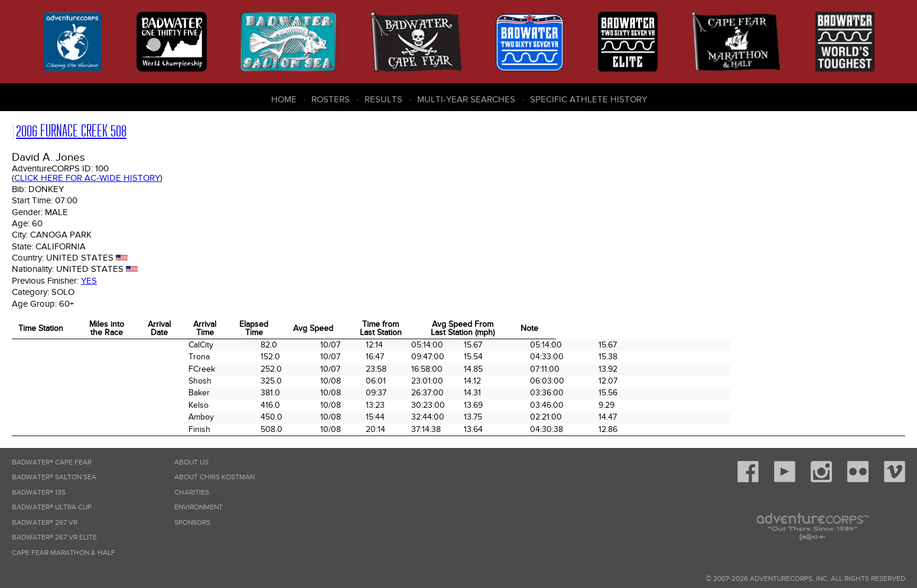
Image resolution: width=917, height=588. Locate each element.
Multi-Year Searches (466, 99)
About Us (191, 462)
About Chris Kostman (214, 477)
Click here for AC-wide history (87, 178)
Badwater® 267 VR (45, 523)
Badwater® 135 (39, 493)
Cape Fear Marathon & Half (64, 553)
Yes (89, 281)
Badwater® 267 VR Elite (54, 537)
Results (383, 99)
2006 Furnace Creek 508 (71, 131)
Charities (192, 493)
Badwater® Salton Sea (54, 477)
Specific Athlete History (588, 99)
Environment (199, 507)
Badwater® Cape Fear (52, 462)
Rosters (331, 99)
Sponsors (192, 523)
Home (284, 99)
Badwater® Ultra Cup (52, 507)
